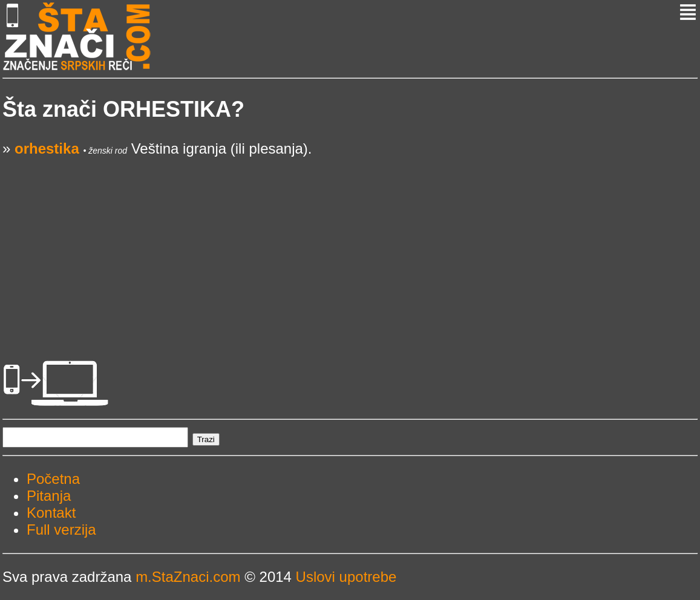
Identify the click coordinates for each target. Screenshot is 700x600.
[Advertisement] (350, 242)
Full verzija (61, 530)
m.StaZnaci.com (188, 577)
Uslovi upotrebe (346, 577)
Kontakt (51, 513)
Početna (53, 479)
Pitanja (49, 496)
